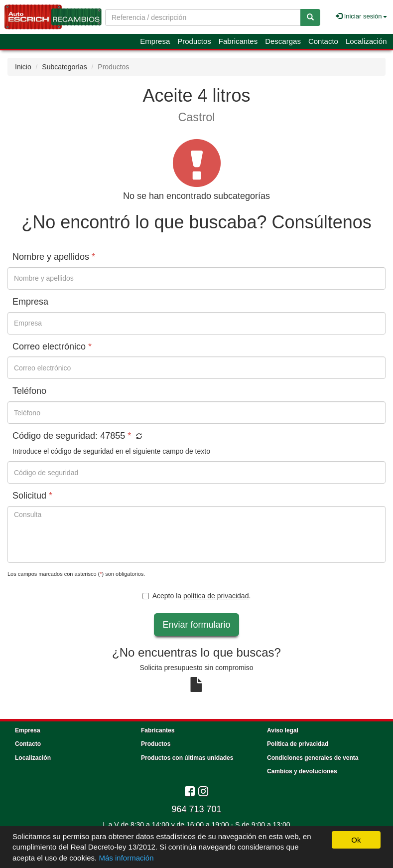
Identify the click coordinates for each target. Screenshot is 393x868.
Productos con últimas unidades (187, 758)
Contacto (323, 41)
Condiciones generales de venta (313, 758)
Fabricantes (238, 41)
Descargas (283, 41)
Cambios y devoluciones (302, 771)
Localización (366, 41)
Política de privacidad (298, 744)
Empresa (155, 41)
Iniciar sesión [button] (361, 16)
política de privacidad (216, 596)
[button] (138, 437)
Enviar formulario (196, 625)
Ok (356, 840)
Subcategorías (64, 67)
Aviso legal (283, 730)
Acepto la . (197, 596)
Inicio (23, 67)
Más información (126, 858)
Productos (194, 41)
